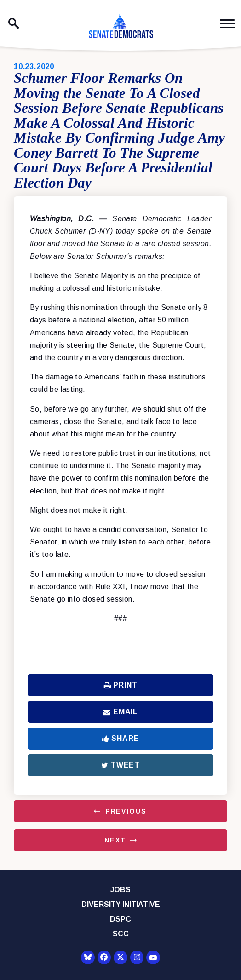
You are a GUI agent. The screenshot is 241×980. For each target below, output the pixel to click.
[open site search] (14, 23)
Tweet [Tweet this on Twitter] (120, 765)
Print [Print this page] (121, 685)
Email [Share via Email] (120, 712)
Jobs (120, 890)
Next (115, 840)
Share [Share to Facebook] (121, 738)
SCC (121, 934)
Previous (126, 811)
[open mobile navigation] (227, 24)
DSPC (120, 919)
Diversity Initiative (121, 904)
